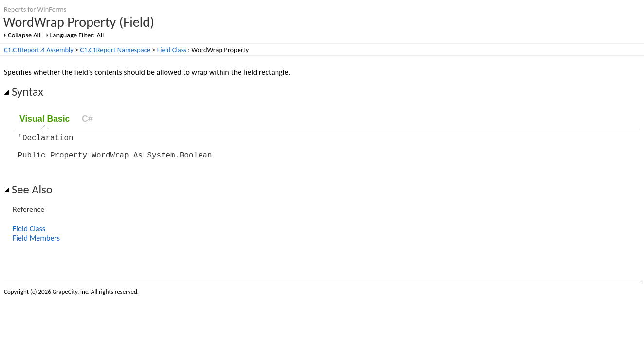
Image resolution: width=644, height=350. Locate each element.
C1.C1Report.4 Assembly (39, 50)
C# (87, 119)
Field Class (172, 50)
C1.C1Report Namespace (115, 50)
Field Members (36, 244)
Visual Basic (45, 119)
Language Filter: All (77, 35)
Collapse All (24, 35)
